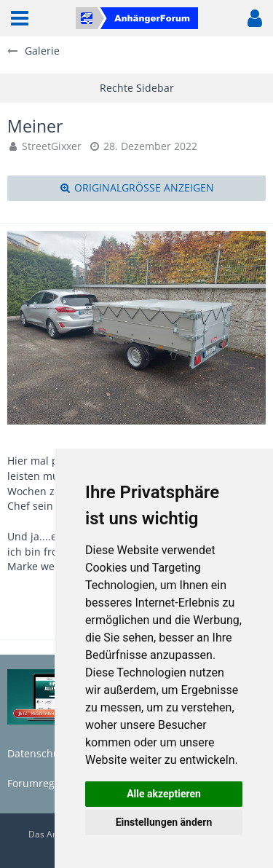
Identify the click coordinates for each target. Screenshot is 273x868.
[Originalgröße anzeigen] (136, 188)
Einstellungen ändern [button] (164, 822)
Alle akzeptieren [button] (164, 794)
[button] (20, 18)
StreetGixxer (52, 146)
